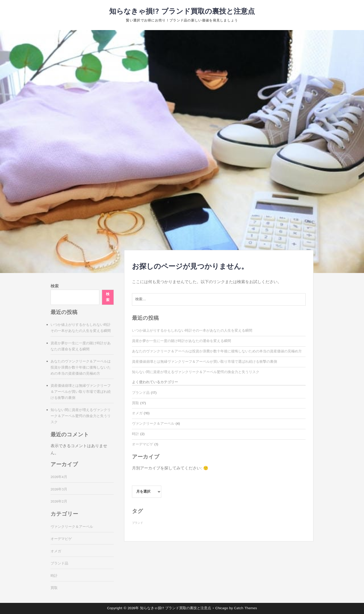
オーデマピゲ (143, 444)
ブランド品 (141, 393)
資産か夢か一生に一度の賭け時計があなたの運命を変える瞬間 (181, 341)
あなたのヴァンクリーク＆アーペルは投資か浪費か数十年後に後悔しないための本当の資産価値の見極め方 (217, 351)
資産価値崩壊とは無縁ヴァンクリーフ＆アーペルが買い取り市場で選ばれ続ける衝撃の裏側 (204, 362)
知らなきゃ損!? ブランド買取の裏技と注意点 (182, 12)
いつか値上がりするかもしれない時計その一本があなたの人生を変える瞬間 (192, 331)
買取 (135, 403)
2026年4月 (59, 477)
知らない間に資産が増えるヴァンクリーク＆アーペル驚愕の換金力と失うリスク (196, 372)
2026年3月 (59, 489)
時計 (135, 434)
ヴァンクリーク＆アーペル (153, 424)
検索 (55, 286)
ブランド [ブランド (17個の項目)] (138, 523)
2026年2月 (59, 502)
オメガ (137, 413)
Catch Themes (246, 608)
